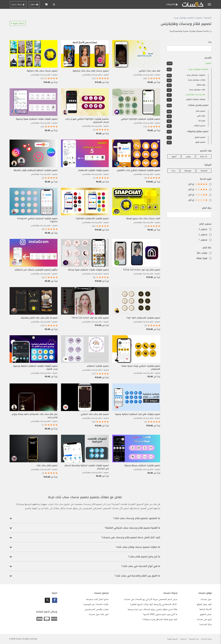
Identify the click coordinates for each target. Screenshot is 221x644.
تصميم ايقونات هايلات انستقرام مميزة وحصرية (37, 119)
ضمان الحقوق (206, 615)
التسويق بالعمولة (173, 639)
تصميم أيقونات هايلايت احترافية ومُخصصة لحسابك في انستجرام (86, 467)
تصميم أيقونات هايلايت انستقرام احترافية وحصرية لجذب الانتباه (35, 368)
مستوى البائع (205, 224)
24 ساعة (204, 157)
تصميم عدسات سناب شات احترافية (42, 71)
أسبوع (174, 157)
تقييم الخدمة (206, 179)
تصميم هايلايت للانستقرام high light (143, 318)
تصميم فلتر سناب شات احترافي (95, 414)
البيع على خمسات (204, 620)
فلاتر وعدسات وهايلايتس (143, 75)
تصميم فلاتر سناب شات (47, 465)
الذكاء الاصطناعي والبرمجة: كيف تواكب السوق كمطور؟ (154, 605)
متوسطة (188, 171)
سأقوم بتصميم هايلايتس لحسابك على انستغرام (36, 270)
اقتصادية (204, 171)
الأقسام (208, 58)
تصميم (199, 18)
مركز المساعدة (206, 625)
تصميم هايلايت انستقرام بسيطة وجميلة (142, 465)
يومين (188, 157)
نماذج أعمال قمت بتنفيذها (97, 599)
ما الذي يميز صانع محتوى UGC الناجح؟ (160, 615)
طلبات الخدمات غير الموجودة (96, 605)
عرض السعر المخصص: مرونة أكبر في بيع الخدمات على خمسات (151, 599)
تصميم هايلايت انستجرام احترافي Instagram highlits (37, 220)
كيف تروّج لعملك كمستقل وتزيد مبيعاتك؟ (160, 620)
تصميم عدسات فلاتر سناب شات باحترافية (91, 71)
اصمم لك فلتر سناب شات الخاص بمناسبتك (39, 318)
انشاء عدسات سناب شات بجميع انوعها (143, 218)
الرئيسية (208, 18)
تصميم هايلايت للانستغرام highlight (92, 218)
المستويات (183, 639)
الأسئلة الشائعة (205, 610)
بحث (210, 42)
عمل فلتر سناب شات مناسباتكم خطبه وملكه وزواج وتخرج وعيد (35, 416)
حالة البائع (207, 248)
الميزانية (208, 165)
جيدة (173, 171)
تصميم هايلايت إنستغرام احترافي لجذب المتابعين (138, 170)
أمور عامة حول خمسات (98, 615)
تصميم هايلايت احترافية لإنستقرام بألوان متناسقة (36, 170)
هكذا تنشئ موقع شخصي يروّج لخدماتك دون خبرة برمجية (152, 610)
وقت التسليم (206, 151)
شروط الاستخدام (206, 639)
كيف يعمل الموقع (204, 605)
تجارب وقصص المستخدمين (97, 610)
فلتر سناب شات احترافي (149, 71)
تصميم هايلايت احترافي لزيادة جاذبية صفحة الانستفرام (141, 368)
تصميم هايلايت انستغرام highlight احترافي (141, 119)
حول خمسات (206, 599)
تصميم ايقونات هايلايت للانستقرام (93, 170)
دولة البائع (207, 208)
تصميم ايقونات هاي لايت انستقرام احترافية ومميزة (138, 414)
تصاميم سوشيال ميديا (184, 18)
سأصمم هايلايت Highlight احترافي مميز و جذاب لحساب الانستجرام (87, 121)
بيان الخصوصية (194, 639)
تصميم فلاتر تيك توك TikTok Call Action (142, 270)
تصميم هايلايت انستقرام (98, 366)
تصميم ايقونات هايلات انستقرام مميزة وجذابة (88, 270)
